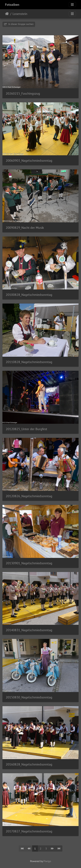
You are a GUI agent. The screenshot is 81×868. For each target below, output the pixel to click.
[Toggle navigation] (72, 5)
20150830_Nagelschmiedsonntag (29, 697)
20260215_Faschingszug (23, 93)
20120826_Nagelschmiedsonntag (29, 496)
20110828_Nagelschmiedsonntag (29, 362)
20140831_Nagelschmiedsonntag (29, 630)
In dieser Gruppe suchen (19, 24)
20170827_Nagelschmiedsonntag (29, 831)
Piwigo (47, 861)
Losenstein (20, 14)
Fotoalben (12, 5)
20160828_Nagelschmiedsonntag (29, 764)
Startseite (7, 14)
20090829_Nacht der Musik (25, 228)
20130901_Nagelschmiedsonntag (29, 563)
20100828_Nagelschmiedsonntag (29, 295)
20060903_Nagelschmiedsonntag (29, 161)
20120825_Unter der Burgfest (26, 429)
